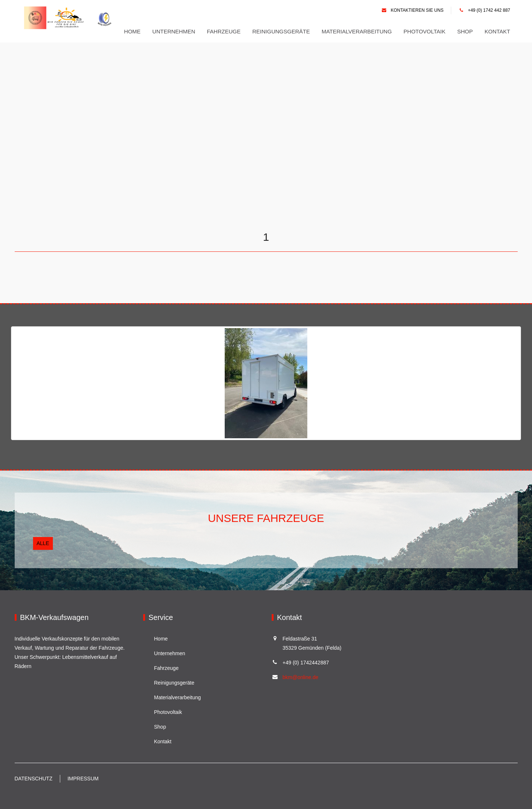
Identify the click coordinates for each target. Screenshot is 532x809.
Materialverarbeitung (357, 31)
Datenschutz (34, 779)
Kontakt (497, 31)
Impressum (83, 779)
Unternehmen (174, 31)
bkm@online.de (301, 677)
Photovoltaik (424, 31)
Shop (465, 31)
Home (132, 31)
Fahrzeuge (224, 31)
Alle (43, 543)
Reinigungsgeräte (281, 31)
